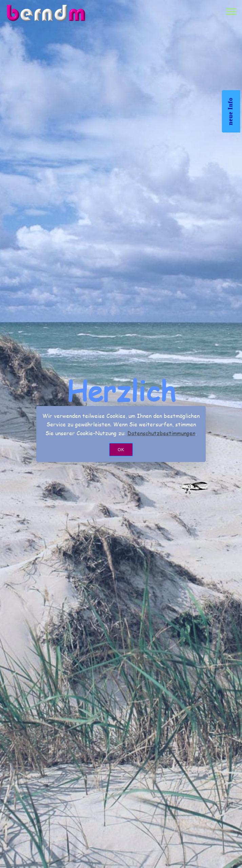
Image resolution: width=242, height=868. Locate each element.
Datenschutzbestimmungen (161, 433)
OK (121, 450)
